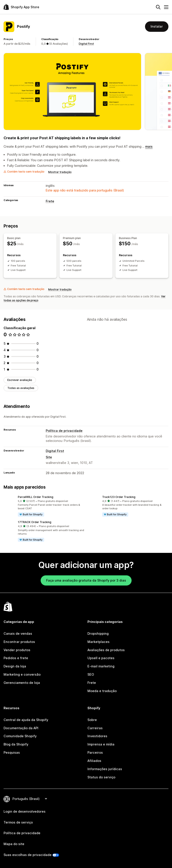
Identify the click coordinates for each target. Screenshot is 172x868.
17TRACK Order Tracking (35, 522)
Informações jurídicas (105, 769)
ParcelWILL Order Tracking (36, 497)
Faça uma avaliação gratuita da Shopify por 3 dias (86, 580)
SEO (91, 674)
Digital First (86, 44)
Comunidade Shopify (20, 736)
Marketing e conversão (22, 674)
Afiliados (94, 761)
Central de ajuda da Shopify (26, 720)
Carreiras (95, 728)
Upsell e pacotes (101, 658)
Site (49, 457)
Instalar (157, 26)
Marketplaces (98, 642)
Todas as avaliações (21, 388)
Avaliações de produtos (106, 650)
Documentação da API (21, 728)
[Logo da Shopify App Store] (21, 7)
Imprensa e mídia (101, 744)
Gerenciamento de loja (22, 683)
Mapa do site (14, 844)
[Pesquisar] (158, 7)
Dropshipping (98, 633)
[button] (44, 506)
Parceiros (95, 752)
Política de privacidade (64, 431)
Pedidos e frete (16, 658)
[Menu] (166, 7)
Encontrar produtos (19, 642)
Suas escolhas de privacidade (28, 855)
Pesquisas (12, 752)
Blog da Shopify (16, 744)
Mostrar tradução (60, 172)
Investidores (97, 736)
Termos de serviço (18, 822)
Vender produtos (17, 650)
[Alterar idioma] (30, 799)
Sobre (92, 720)
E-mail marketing (101, 666)
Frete (50, 201)
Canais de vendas (18, 633)
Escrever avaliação (20, 380)
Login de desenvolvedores (25, 811)
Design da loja (15, 666)
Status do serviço (101, 777)
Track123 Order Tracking (119, 497)
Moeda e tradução (102, 691)
